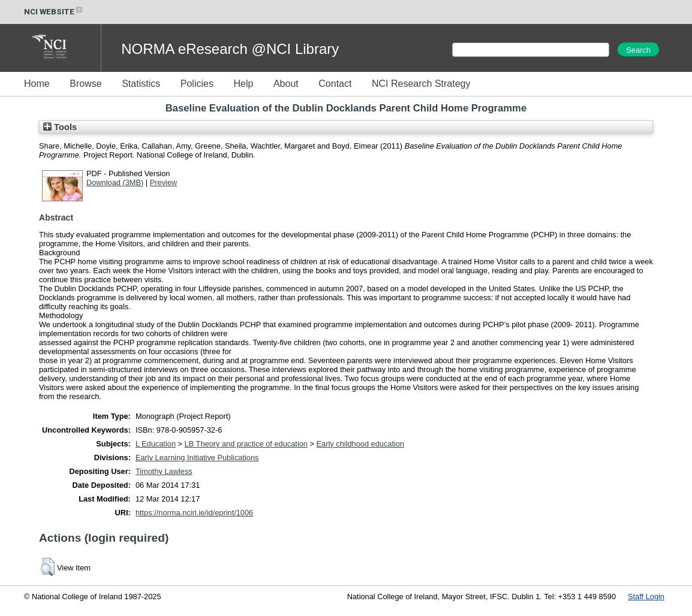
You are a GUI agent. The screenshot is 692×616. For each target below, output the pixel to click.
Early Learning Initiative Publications (197, 458)
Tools (60, 127)
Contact (335, 84)
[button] (48, 567)
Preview (164, 182)
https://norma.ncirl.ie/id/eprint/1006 (194, 513)
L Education (156, 444)
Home (37, 84)
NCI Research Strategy (421, 84)
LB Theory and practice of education (246, 444)
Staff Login (646, 597)
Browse (85, 84)
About (286, 84)
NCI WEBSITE (54, 12)
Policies (197, 84)
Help (243, 84)
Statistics (141, 84)
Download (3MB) (115, 182)
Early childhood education (361, 444)
